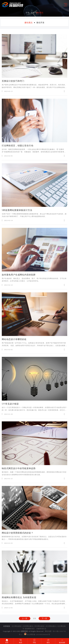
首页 (27, 13)
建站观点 (40, 13)
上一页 (25, 621)
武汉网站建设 (51, 626)
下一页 (44, 621)
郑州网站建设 (39, 626)
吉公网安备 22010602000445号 (37, 634)
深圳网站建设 (28, 626)
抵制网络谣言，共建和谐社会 (36, 629)
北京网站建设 (17, 626)
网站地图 (48, 631)
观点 (33, 13)
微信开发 (40, 23)
